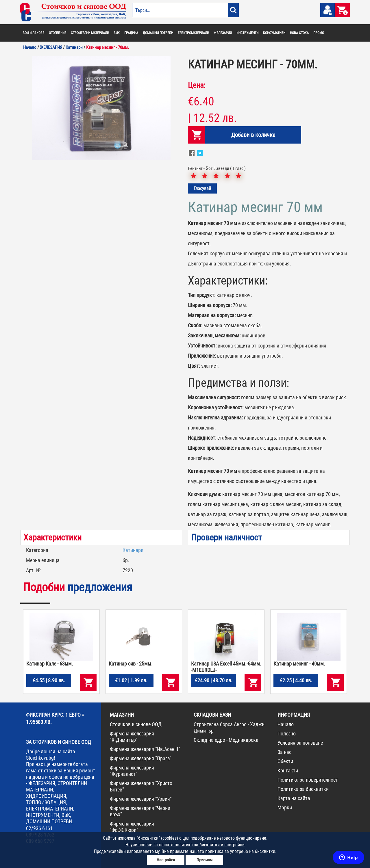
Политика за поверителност (308, 780)
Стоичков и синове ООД (136, 724)
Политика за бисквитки (303, 789)
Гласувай (202, 188)
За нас (284, 752)
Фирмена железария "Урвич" (141, 799)
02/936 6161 (39, 828)
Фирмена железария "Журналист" (132, 771)
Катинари (133, 550)
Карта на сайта (294, 798)
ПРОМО (319, 33)
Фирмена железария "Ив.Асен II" (145, 749)
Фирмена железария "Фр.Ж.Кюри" (132, 827)
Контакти (288, 771)
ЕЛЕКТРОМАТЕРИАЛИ (193, 33)
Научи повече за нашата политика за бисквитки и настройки (185, 845)
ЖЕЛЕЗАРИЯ (223, 33)
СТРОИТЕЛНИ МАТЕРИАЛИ (90, 33)
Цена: (197, 85)
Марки (285, 807)
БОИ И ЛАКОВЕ (33, 33)
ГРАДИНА (131, 33)
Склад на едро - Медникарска (226, 740)
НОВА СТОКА (299, 33)
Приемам (205, 860)
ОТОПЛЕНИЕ (58, 33)
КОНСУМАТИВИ (274, 33)
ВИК (117, 33)
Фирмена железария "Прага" (141, 758)
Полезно (287, 734)
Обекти (285, 761)
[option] (101, 108)
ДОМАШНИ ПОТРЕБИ (158, 33)
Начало (286, 724)
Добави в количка (253, 135)
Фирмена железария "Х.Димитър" (132, 737)
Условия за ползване (300, 743)
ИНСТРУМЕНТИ (247, 33)
